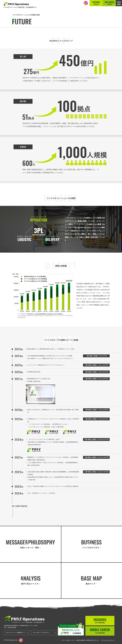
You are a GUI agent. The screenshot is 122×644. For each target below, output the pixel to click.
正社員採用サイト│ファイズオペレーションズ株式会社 (20, 5)
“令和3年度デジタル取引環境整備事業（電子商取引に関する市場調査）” (45, 314)
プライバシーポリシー (108, 640)
